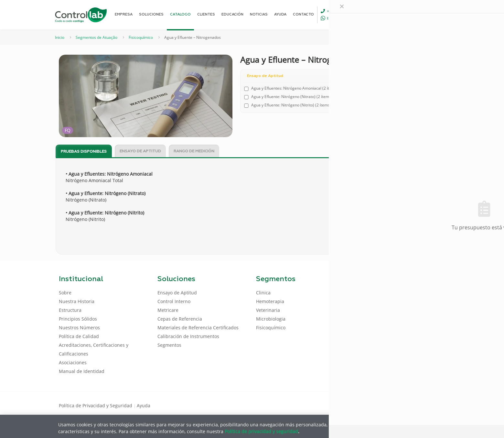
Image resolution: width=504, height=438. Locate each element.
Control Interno (174, 301)
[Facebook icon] (404, 405)
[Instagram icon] (435, 405)
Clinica (263, 293)
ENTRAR (431, 14)
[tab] (84, 151)
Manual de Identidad (82, 371)
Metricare (168, 310)
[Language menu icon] (402, 15)
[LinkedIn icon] (414, 405)
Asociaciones (73, 362)
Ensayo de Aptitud (140, 151)
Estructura (70, 310)
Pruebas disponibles (84, 152)
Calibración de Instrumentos (188, 336)
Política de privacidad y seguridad (261, 431)
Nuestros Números (79, 328)
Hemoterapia (270, 301)
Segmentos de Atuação (97, 37)
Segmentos (169, 345)
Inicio (60, 37)
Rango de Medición (194, 151)
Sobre (65, 293)
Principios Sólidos (78, 319)
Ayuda (144, 405)
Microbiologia (271, 319)
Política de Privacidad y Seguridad (96, 405)
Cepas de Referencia (180, 319)
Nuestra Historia (77, 301)
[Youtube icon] (425, 405)
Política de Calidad (79, 336)
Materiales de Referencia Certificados (198, 328)
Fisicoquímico (141, 37)
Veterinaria (268, 310)
